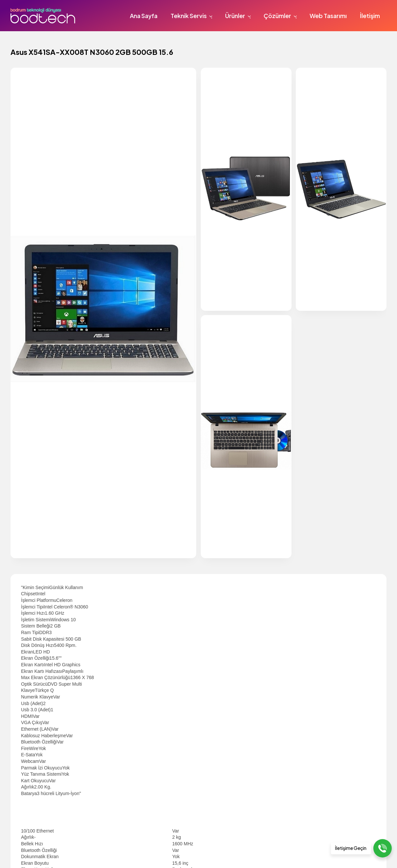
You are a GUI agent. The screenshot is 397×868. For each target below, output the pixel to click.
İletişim (370, 16)
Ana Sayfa (144, 16)
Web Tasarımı (328, 16)
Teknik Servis (192, 16)
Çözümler (281, 16)
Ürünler (239, 16)
